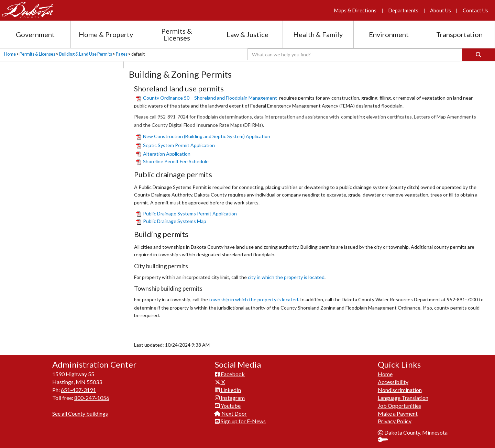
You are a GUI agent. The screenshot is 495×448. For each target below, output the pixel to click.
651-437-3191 (78, 390)
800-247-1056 (92, 398)
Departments (403, 10)
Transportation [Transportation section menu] (459, 34)
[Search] (478, 55)
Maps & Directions (355, 10)
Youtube (228, 406)
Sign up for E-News (240, 421)
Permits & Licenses (37, 54)
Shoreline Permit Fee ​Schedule (172, 161)
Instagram (230, 398)
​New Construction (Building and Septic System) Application (203, 136)
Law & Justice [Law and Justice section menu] (247, 34)
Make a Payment (398, 413)
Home (10, 54)
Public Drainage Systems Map (171, 221)
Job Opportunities (399, 406)
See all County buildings (80, 413)
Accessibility (393, 382)
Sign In (386, 440)
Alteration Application (163, 154)
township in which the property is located (254, 299)
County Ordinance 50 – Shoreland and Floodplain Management (206, 98)
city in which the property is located (286, 277)
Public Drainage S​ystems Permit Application (186, 214)
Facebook (230, 374)
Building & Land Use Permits (86, 54)
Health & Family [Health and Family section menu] (318, 34)
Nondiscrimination (400, 390)
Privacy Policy (395, 421)
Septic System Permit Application (175, 145)
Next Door (231, 413)
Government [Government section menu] (35, 34)
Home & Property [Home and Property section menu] (106, 34)
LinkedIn (228, 390)
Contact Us (475, 10)
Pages (122, 54)
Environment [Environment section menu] (389, 34)
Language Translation (403, 398)
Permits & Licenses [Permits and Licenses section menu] (177, 34)
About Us (441, 10)
